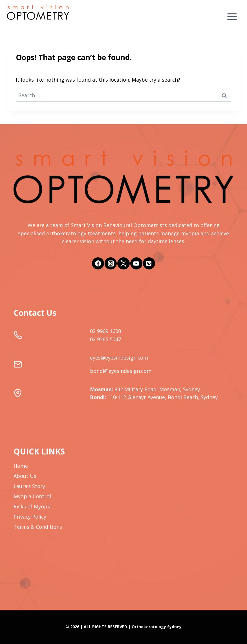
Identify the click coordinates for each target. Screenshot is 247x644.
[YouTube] (136, 263)
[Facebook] (98, 263)
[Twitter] (123, 263)
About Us (25, 476)
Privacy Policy (30, 517)
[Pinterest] (149, 263)
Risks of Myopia (33, 506)
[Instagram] (111, 263)
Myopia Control (32, 496)
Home (21, 466)
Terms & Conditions (38, 527)
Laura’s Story (29, 486)
